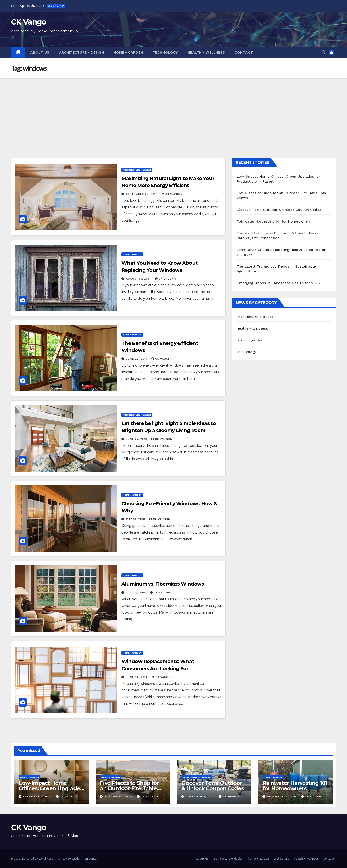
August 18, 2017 (139, 279)
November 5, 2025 (201, 796)
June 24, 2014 (137, 677)
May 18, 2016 (136, 519)
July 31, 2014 (137, 592)
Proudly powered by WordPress (32, 859)
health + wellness (206, 52)
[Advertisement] (173, 111)
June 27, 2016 (137, 439)
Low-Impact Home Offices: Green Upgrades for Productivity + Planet (51, 788)
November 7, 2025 (119, 796)
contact (244, 52)
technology (165, 52)
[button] (324, 52)
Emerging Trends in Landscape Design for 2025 (278, 283)
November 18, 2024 (282, 796)
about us (40, 52)
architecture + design (82, 52)
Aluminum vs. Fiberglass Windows (163, 584)
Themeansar (89, 859)
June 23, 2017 (137, 359)
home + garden (128, 52)
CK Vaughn (172, 194)
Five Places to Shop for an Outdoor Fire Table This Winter (129, 788)
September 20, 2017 (142, 194)
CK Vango (29, 22)
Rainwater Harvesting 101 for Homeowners (274, 221)
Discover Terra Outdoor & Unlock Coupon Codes (279, 210)
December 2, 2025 (38, 796)
